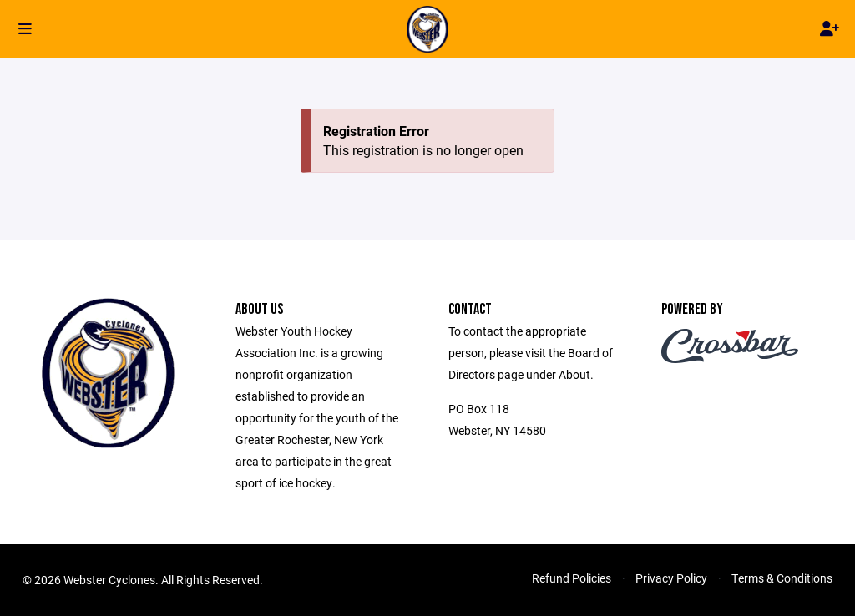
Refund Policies (572, 578)
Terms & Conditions (782, 578)
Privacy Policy (671, 578)
